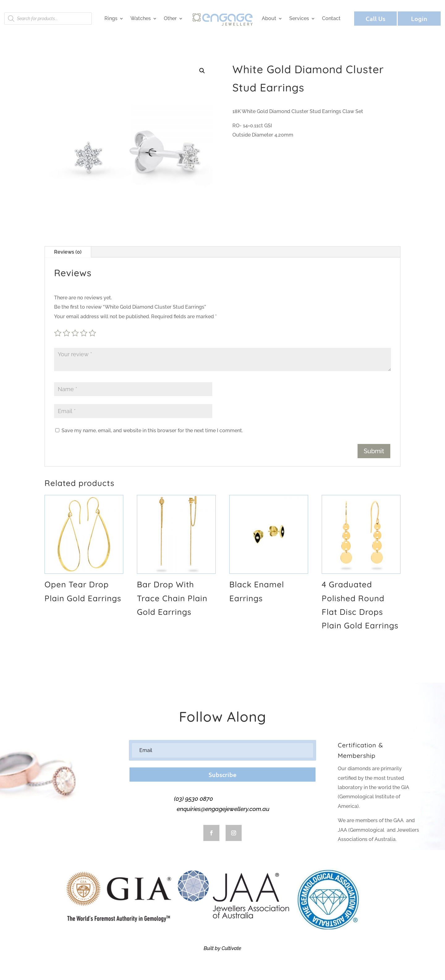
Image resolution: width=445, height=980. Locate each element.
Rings (111, 18)
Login (419, 19)
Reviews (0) (68, 252)
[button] (202, 71)
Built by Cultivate (222, 948)
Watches (141, 18)
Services (299, 18)
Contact (331, 18)
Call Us (375, 19)
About (269, 18)
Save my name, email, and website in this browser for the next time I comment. (152, 431)
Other (170, 18)
